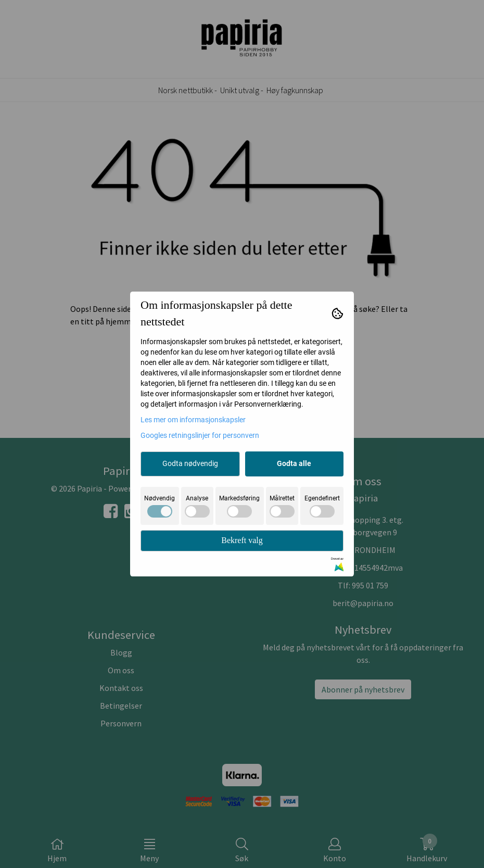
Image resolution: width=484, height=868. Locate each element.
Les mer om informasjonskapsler (193, 420)
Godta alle (294, 463)
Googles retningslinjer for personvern (200, 435)
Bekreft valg (242, 540)
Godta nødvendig (190, 463)
